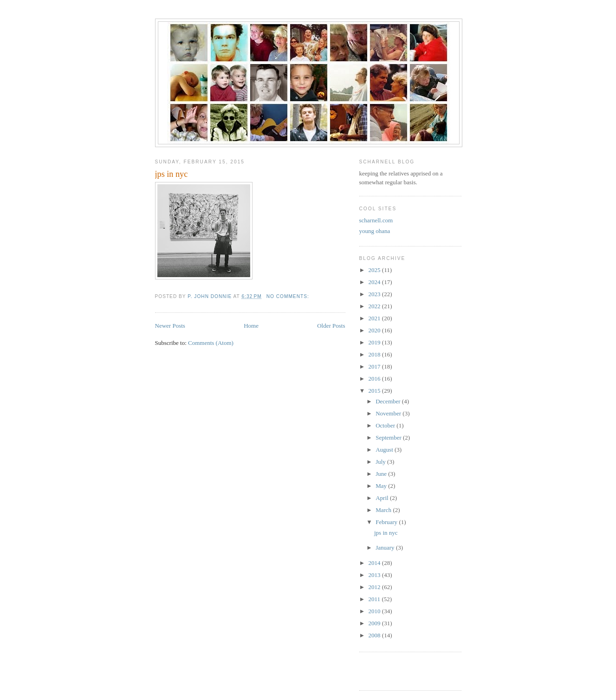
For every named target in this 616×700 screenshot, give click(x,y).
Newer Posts (170, 326)
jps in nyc (172, 174)
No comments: (289, 296)
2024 (375, 282)
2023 (375, 294)
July (381, 462)
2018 (375, 354)
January (386, 548)
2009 (375, 623)
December (389, 401)
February (387, 522)
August (385, 450)
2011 (375, 599)
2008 (375, 635)
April (383, 498)
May (382, 486)
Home (251, 326)
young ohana (375, 231)
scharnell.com (376, 220)
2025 (375, 270)
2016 (375, 379)
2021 (375, 318)
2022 (375, 306)
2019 (375, 342)
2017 (375, 366)
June (382, 474)
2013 (375, 575)
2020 (375, 330)
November (389, 413)
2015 (375, 391)
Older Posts (331, 326)
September (389, 437)
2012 (375, 587)
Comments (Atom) (211, 343)
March (384, 510)
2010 (375, 611)
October (386, 425)
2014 (375, 563)
